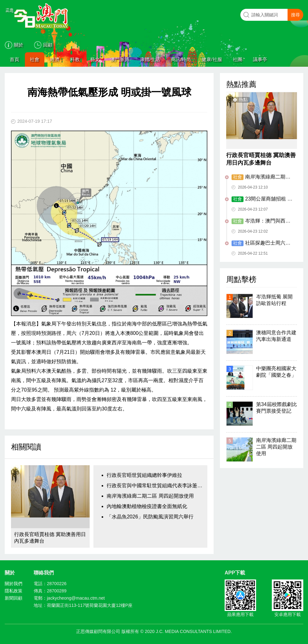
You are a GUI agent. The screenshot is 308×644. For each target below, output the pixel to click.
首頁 (14, 59)
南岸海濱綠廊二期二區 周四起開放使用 (150, 496)
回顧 (48, 45)
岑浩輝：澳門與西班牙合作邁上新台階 (261, 221)
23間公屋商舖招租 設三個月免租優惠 (262, 199)
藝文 (95, 59)
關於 (19, 45)
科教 (75, 59)
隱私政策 (14, 591)
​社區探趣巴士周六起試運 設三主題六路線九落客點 (262, 243)
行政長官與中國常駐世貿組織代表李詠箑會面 (155, 486)
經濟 (55, 59)
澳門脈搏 (120, 59)
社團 (238, 59)
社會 (35, 59)
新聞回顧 (14, 598)
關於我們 (14, 584)
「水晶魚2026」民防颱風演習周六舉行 (150, 517)
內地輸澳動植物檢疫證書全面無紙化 (147, 506)
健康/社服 (212, 59)
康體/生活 (150, 59)
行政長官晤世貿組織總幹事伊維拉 (144, 475)
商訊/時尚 (181, 59)
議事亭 (260, 59)
